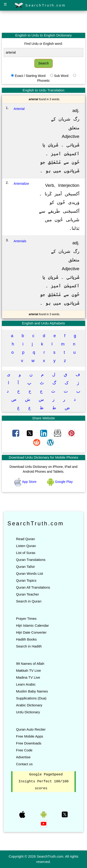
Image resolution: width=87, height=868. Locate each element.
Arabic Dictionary (29, 705)
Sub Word (61, 76)
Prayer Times (26, 618)
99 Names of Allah (30, 664)
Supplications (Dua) (31, 698)
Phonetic (43, 81)
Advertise (23, 757)
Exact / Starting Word (30, 76)
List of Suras (26, 553)
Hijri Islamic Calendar (32, 625)
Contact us (24, 764)
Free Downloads (29, 743)
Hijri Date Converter (31, 632)
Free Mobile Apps (30, 736)
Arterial (19, 109)
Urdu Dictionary (28, 712)
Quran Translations (31, 560)
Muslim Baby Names (32, 691)
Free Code (24, 750)
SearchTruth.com (40, 6)
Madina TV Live (28, 677)
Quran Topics (26, 580)
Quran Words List (29, 573)
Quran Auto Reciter (31, 729)
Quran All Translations (33, 587)
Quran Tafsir (25, 567)
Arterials (20, 241)
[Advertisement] (44, 21)
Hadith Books (26, 639)
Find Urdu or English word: (44, 44)
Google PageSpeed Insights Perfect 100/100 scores (43, 782)
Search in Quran (29, 601)
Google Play (60, 482)
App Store (26, 482)
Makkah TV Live (28, 670)
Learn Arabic (26, 684)
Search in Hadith (29, 646)
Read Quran (26, 539)
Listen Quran (26, 546)
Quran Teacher (27, 594)
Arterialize (21, 183)
